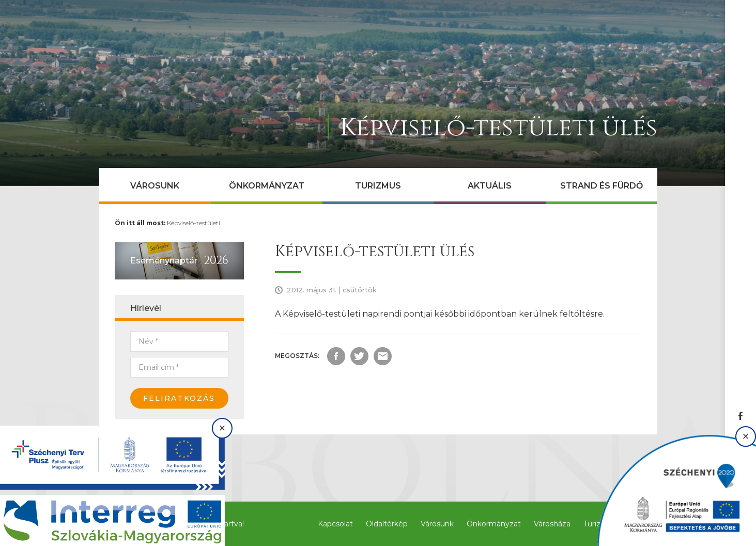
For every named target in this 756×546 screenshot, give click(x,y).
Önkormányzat (267, 186)
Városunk (155, 186)
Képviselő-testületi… (195, 223)
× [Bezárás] (222, 428)
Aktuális (490, 186)
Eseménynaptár (164, 261)
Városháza (552, 524)
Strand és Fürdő (601, 186)
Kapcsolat (335, 524)
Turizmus (378, 186)
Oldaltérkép (387, 524)
